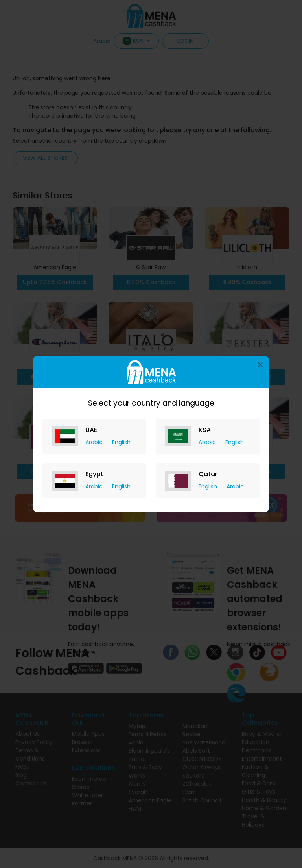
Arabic (95, 442)
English (121, 442)
